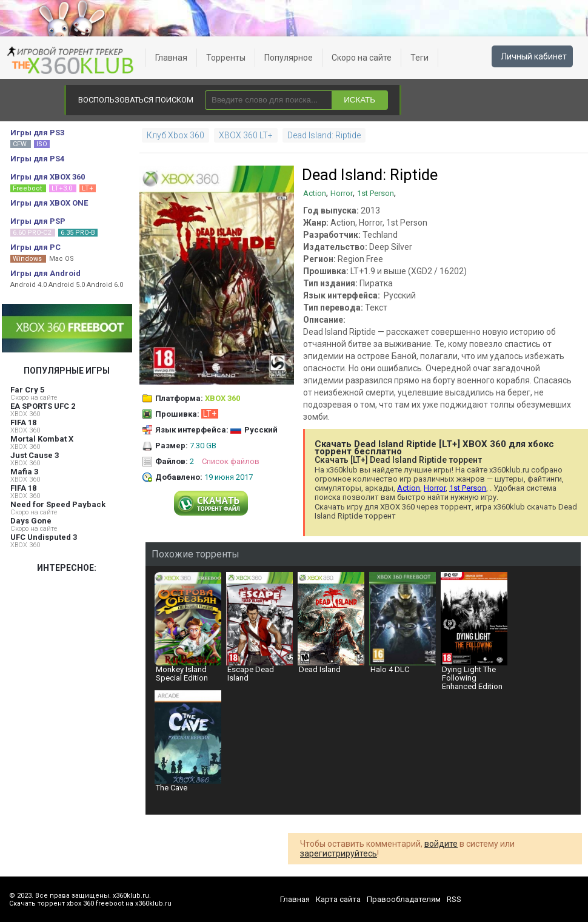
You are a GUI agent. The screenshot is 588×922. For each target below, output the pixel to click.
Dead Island (331, 623)
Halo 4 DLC (403, 623)
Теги (419, 58)
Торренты (226, 58)
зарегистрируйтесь (339, 853)
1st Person (376, 193)
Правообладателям (404, 899)
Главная (171, 58)
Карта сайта (338, 899)
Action (315, 193)
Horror (342, 193)
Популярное (289, 58)
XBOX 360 (25, 414)
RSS (454, 899)
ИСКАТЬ (359, 100)
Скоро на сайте (362, 58)
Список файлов (231, 461)
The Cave (188, 741)
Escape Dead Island (259, 627)
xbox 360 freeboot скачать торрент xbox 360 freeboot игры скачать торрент (73, 61)
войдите (441, 844)
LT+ (210, 414)
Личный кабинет (534, 56)
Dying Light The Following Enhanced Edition (474, 631)
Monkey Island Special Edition (188, 627)
